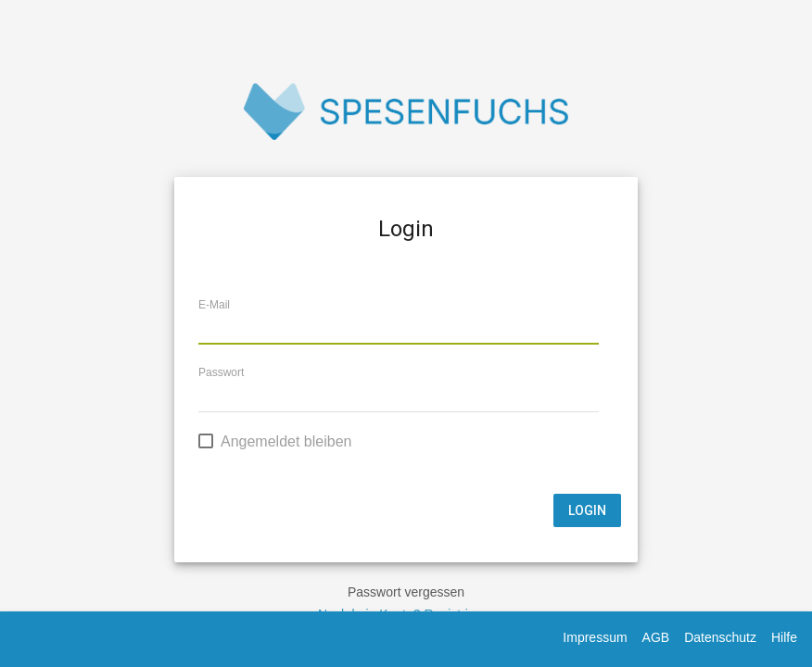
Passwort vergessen (406, 592)
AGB (656, 637)
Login (587, 510)
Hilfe (784, 637)
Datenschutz (720, 637)
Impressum (595, 637)
